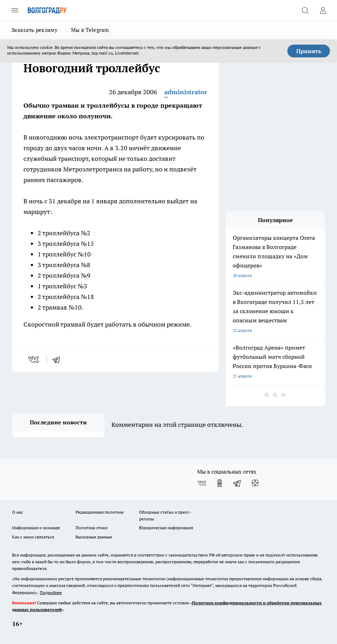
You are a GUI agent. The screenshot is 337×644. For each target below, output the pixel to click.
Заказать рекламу (34, 30)
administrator (186, 92)
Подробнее (51, 592)
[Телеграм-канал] (237, 483)
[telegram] (59, 360)
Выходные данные (94, 537)
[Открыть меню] (15, 10)
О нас (18, 512)
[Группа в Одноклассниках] (220, 483)
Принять (309, 51)
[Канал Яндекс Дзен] (255, 483)
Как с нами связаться (33, 537)
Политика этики (92, 528)
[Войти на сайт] (323, 10)
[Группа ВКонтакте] (202, 483)
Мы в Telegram (90, 30)
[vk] (34, 360)
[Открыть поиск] (305, 10)
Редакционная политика (100, 512)
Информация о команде (36, 528)
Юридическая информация (166, 528)
